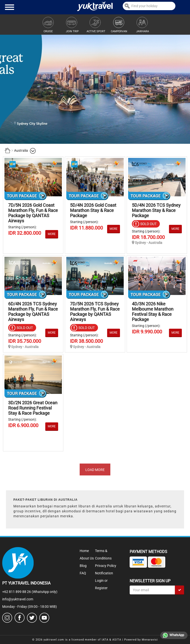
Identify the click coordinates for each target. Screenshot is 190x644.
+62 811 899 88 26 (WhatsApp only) (30, 592)
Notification (104, 573)
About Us (87, 558)
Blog (83, 566)
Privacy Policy (106, 566)
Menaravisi (150, 640)
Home (84, 551)
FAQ (83, 573)
